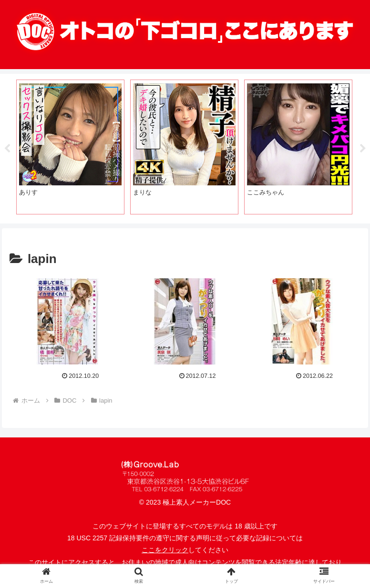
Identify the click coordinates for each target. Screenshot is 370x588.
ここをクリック (165, 550)
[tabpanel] (70, 147)
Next (363, 149)
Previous (7, 149)
